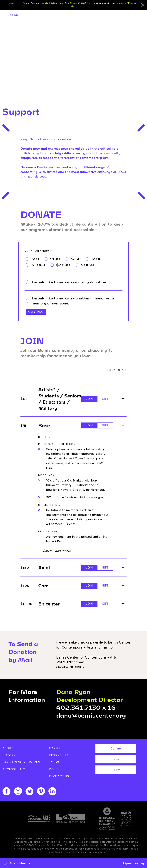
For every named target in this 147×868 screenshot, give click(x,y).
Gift (105, 400)
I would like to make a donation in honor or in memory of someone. (70, 302)
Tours (54, 764)
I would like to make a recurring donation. (66, 283)
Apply (116, 771)
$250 (73, 260)
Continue (36, 313)
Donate (116, 750)
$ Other (85, 266)
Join (89, 400)
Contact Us (59, 778)
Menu (138, 15)
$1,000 (35, 266)
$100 (52, 260)
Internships (59, 757)
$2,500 (60, 266)
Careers (56, 750)
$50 (32, 260)
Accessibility (14, 771)
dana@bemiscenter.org (91, 717)
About (8, 750)
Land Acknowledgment (22, 764)
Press (54, 771)
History (9, 757)
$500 (94, 260)
